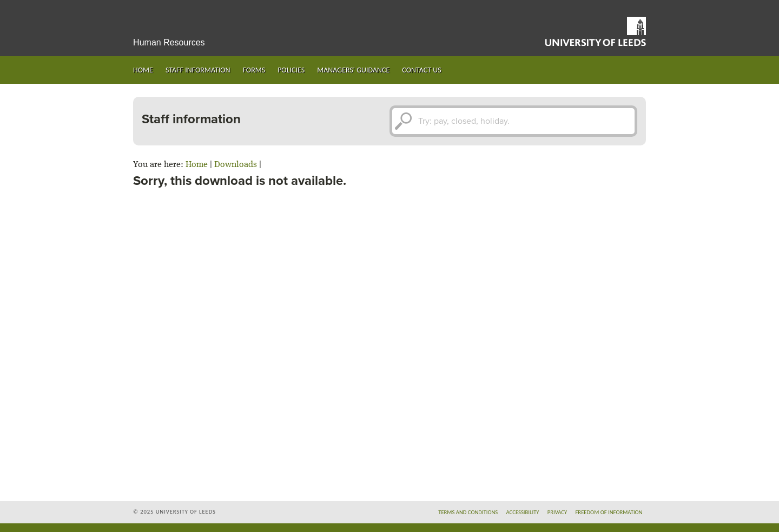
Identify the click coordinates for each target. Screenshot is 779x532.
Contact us (421, 70)
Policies (291, 70)
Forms (254, 70)
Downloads (236, 165)
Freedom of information (609, 512)
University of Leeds (596, 31)
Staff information (198, 70)
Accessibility (522, 512)
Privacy (557, 512)
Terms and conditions (468, 512)
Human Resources (169, 42)
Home (143, 70)
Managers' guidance (353, 70)
